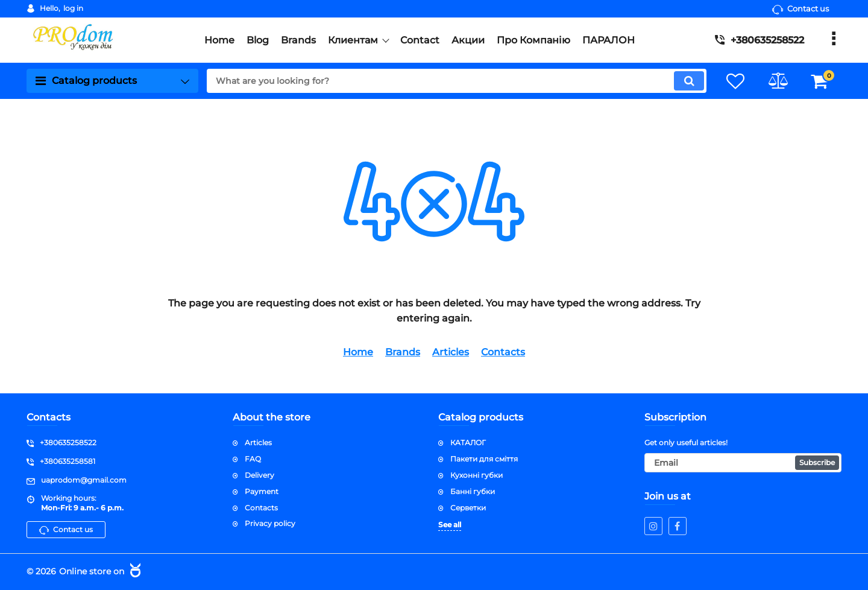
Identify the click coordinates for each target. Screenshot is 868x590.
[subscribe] (743, 463)
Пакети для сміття (484, 459)
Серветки (468, 508)
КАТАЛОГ (468, 442)
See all (450, 525)
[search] (457, 81)
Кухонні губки (476, 475)
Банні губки (473, 491)
